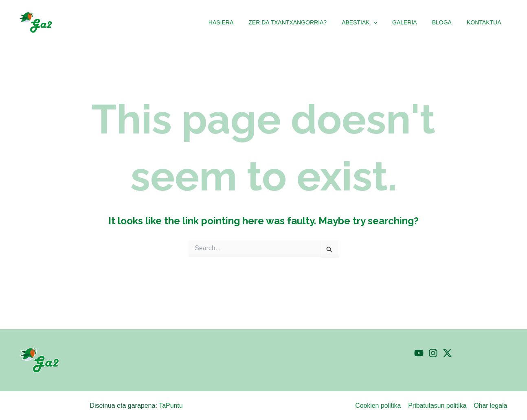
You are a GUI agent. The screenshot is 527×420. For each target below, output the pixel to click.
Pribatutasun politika (438, 406)
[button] (372, 22)
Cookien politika (379, 406)
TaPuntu (171, 406)
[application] (386, 22)
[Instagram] (433, 353)
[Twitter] (447, 353)
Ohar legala (491, 406)
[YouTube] (419, 353)
